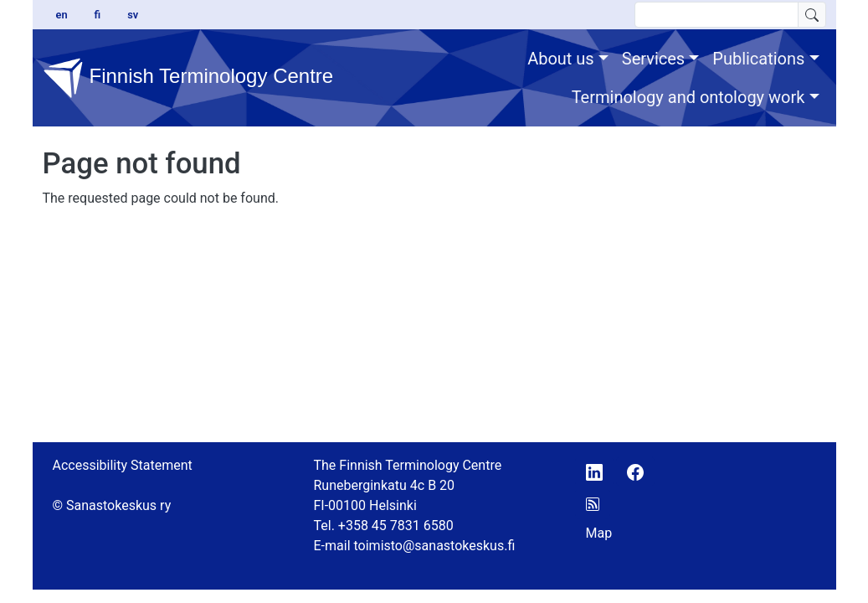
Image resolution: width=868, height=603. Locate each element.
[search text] (716, 15)
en (62, 15)
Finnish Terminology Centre (173, 78)
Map (599, 533)
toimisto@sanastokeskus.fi (435, 546)
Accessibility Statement (123, 465)
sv (133, 15)
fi (98, 15)
